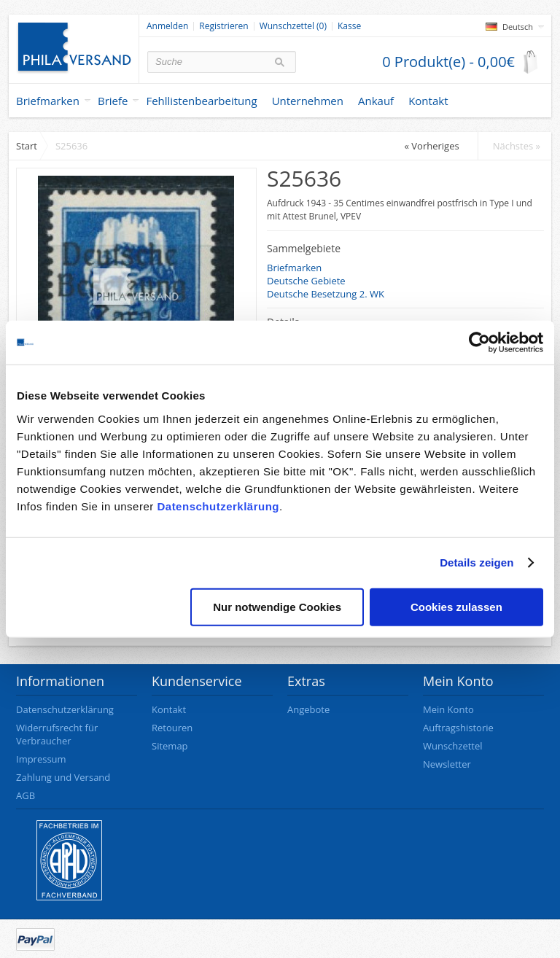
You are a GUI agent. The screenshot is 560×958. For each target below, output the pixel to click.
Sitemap (170, 746)
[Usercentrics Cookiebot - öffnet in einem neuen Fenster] (479, 343)
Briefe (113, 101)
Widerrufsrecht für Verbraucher (57, 734)
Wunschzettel (453, 746)
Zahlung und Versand (63, 777)
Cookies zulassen (456, 606)
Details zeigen (477, 562)
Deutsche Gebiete (306, 281)
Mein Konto (448, 709)
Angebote (308, 709)
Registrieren (223, 26)
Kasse (349, 26)
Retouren (172, 728)
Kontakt (169, 709)
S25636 (71, 146)
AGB (26, 795)
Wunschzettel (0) (293, 26)
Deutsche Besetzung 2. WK (326, 294)
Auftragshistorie (458, 728)
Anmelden (167, 26)
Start (27, 146)
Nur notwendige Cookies (277, 606)
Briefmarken (48, 101)
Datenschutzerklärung (218, 506)
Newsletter (447, 764)
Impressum (41, 759)
